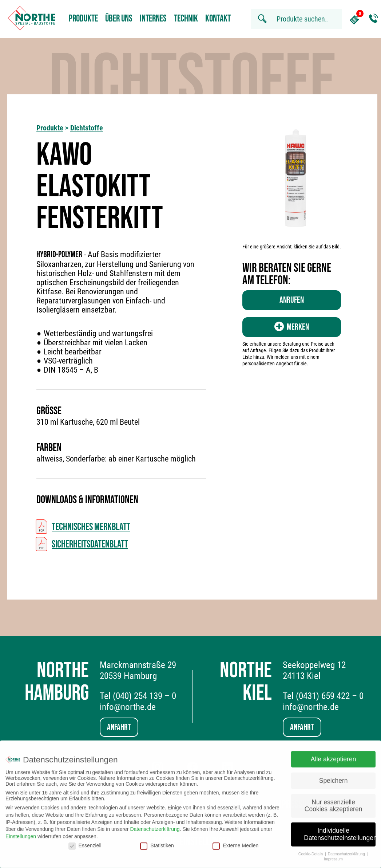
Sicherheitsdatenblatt (90, 544)
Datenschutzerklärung (155, 825)
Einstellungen (21, 833)
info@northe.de (128, 707)
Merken (292, 327)
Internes (153, 19)
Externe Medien (235, 842)
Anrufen (292, 300)
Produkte (83, 19)
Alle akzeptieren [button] (334, 755)
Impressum (333, 855)
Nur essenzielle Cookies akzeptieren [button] (334, 802)
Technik (186, 19)
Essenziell (85, 842)
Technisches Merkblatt (91, 527)
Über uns (119, 19)
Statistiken (157, 842)
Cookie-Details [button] (311, 850)
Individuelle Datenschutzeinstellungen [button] (340, 830)
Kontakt (218, 19)
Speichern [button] (334, 777)
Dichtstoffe (87, 128)
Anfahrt (119, 727)
